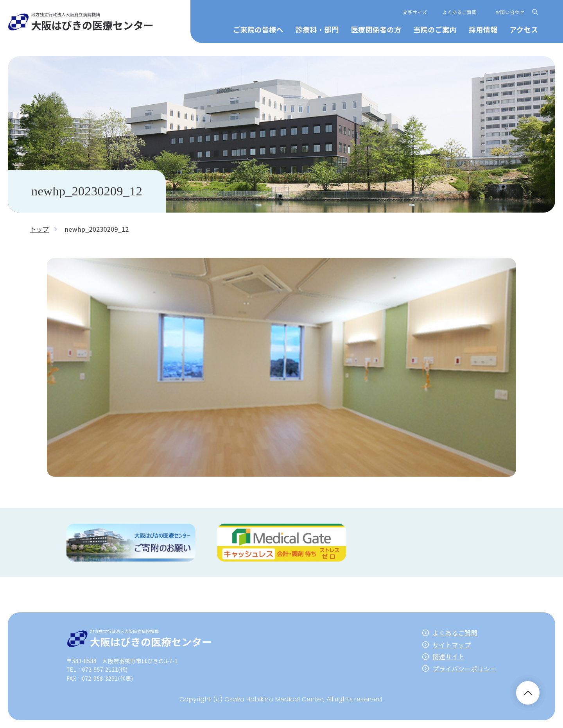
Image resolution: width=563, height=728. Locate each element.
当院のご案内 (435, 29)
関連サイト (448, 656)
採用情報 (483, 29)
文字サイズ (415, 12)
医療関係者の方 (376, 29)
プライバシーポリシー (464, 669)
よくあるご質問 (460, 12)
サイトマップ (452, 645)
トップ (39, 229)
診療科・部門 (317, 29)
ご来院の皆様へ (258, 29)
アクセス (524, 29)
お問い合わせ (510, 12)
